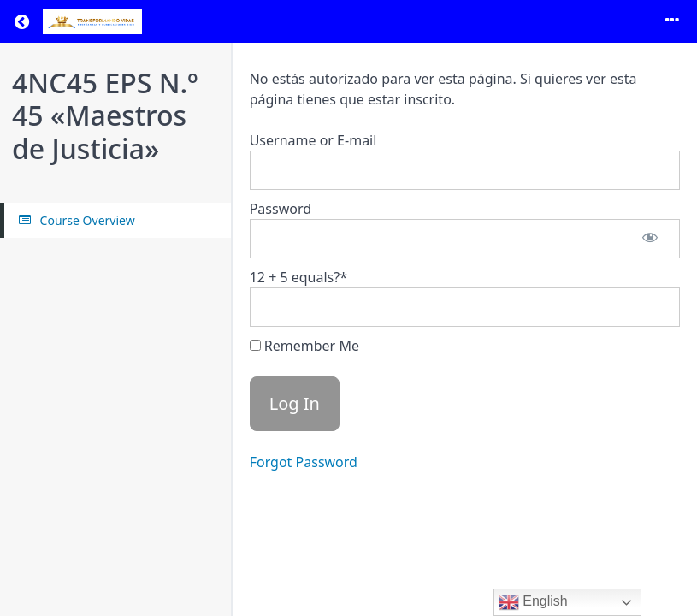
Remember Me (304, 346)
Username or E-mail (313, 140)
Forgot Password (304, 462)
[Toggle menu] (672, 21)
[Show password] (650, 239)
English (533, 602)
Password (281, 209)
